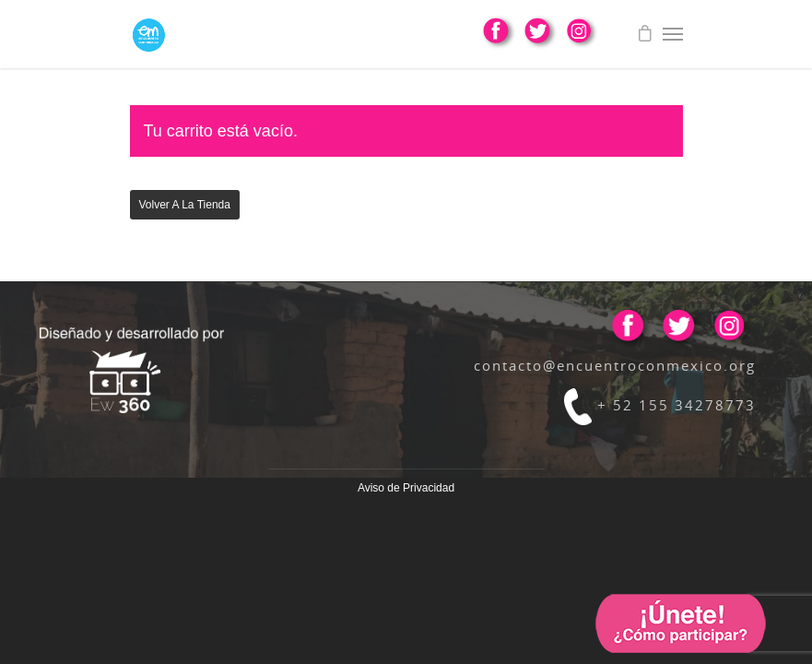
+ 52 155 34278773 (660, 405)
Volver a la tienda (185, 205)
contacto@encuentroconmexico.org (615, 365)
